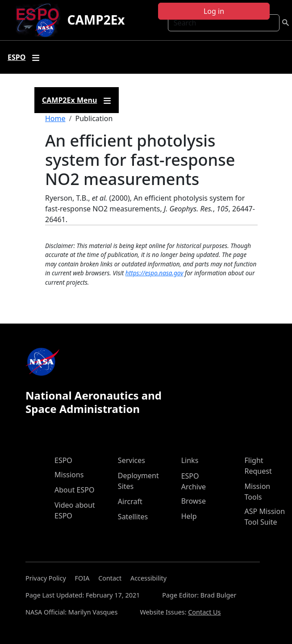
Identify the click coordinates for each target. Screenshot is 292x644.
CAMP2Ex (96, 20)
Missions (69, 475)
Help (189, 516)
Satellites (133, 517)
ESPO (63, 460)
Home (55, 118)
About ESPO (74, 490)
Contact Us (204, 612)
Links (190, 460)
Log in (214, 11)
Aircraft (130, 501)
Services (131, 460)
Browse (194, 501)
